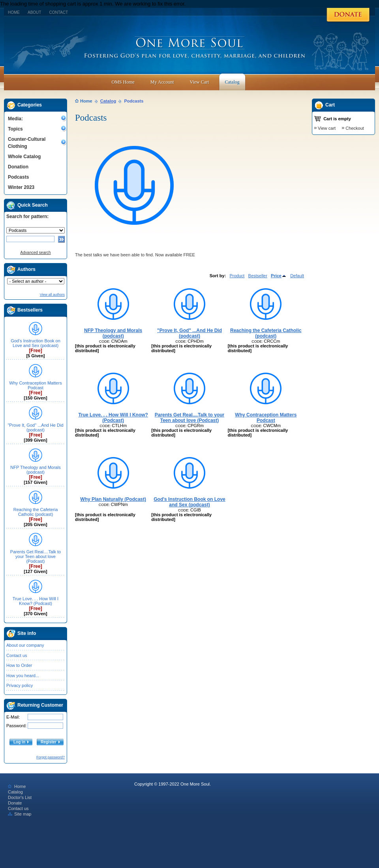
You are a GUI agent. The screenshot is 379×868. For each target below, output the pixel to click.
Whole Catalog (24, 157)
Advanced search (35, 253)
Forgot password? (51, 757)
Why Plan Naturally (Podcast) (113, 499)
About (34, 12)
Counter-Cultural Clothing (27, 143)
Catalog (108, 101)
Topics (15, 129)
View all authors (52, 295)
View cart (327, 128)
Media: (15, 119)
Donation (18, 167)
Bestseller (258, 276)
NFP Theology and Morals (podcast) (35, 470)
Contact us (17, 655)
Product (237, 276)
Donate (15, 803)
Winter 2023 (21, 187)
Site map (20, 814)
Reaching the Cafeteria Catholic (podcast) (36, 512)
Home (14, 12)
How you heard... (23, 676)
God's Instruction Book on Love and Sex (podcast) (36, 343)
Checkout (355, 128)
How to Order (19, 665)
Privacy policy (20, 685)
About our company (25, 645)
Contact (58, 12)
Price (279, 276)
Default (297, 276)
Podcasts (18, 177)
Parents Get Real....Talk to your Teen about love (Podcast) (36, 556)
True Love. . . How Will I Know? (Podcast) (36, 601)
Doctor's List (20, 797)
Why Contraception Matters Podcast (35, 385)
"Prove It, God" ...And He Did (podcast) (35, 427)
